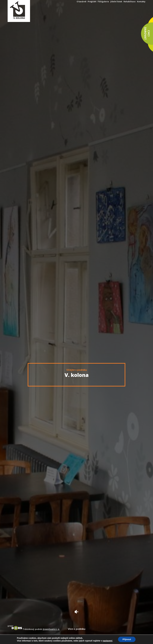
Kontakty (141, 1)
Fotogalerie (103, 1)
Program (92, 1)
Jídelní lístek (116, 1)
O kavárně (81, 1)
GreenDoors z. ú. (51, 629)
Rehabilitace (130, 1)
